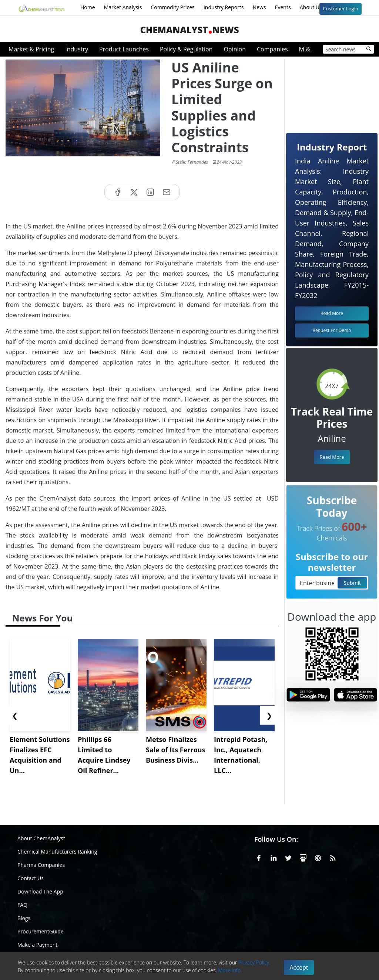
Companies (272, 49)
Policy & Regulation (186, 49)
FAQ (22, 905)
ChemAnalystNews (189, 30)
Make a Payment (37, 945)
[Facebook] (259, 857)
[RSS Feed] (333, 857)
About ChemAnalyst (41, 838)
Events (283, 7)
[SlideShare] (303, 857)
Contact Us (31, 878)
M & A (307, 49)
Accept (299, 967)
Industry (77, 49)
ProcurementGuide (41, 931)
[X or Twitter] (288, 857)
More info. (230, 970)
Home (88, 7)
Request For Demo (332, 330)
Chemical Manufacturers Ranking (57, 852)
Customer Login (341, 9)
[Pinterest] (318, 857)
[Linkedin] (274, 857)
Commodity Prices (172, 7)
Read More (332, 457)
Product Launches (124, 49)
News (259, 7)
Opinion (235, 49)
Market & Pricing (31, 49)
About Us (316, 8)
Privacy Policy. (254, 962)
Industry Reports (224, 7)
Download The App (40, 891)
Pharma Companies (41, 865)
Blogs (24, 918)
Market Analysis (123, 7)
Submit (352, 583)
